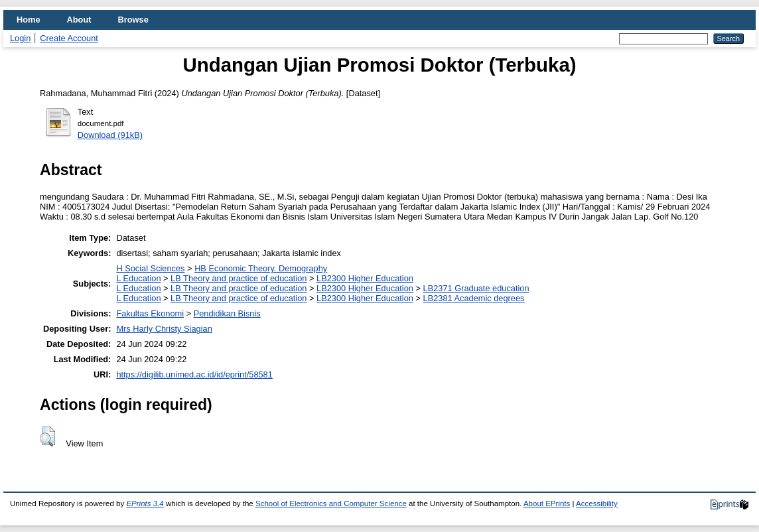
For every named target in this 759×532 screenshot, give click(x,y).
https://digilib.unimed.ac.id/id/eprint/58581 (194, 374)
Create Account (69, 38)
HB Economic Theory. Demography (261, 268)
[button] (47, 436)
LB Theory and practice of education (239, 278)
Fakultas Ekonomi (150, 313)
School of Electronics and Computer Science (331, 503)
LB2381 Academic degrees (474, 298)
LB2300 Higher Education (365, 278)
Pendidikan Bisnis (227, 313)
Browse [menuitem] (133, 20)
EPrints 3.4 (145, 503)
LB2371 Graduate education (476, 288)
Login (20, 38)
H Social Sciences (150, 268)
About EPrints (547, 503)
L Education (138, 278)
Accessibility (597, 503)
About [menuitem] (79, 20)
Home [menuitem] (29, 20)
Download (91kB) (110, 135)
